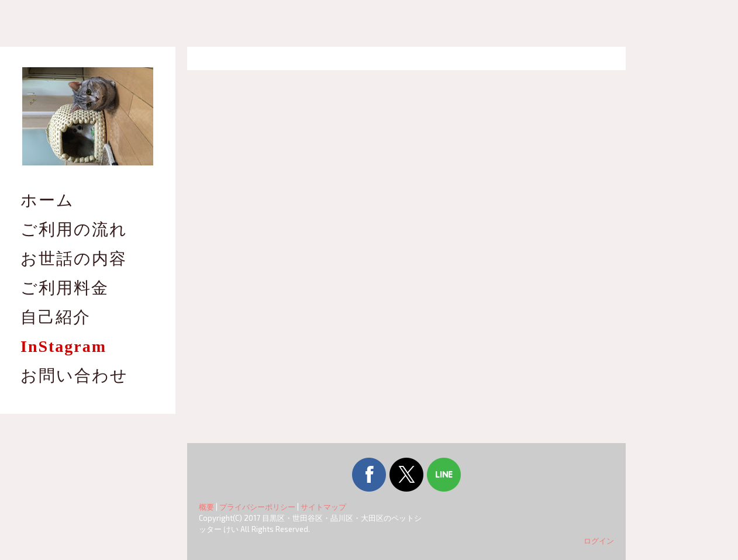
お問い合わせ (74, 376)
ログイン (599, 541)
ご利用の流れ (74, 229)
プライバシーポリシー (257, 507)
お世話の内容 (74, 259)
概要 (206, 507)
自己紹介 (56, 317)
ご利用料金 (65, 288)
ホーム (47, 200)
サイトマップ (323, 507)
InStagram (63, 346)
